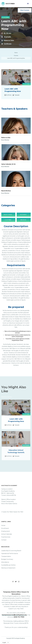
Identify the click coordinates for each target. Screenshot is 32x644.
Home (16, 53)
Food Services (6, 537)
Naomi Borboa (6, 191)
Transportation (6, 556)
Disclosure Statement (8, 568)
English (4, 642)
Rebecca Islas (6, 138)
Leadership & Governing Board (11, 551)
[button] (28, 4)
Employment (6, 531)
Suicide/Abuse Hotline (8, 565)
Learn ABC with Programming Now (16, 58)
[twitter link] (16, 582)
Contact (4, 540)
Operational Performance (10, 554)
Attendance (5, 562)
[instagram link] (19, 582)
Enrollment (5, 528)
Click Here (15, 397)
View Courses (25, 10)
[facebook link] (13, 582)
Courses (16, 56)
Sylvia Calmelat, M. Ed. (8, 164)
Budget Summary (7, 559)
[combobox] (6, 642)
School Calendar (7, 534)
